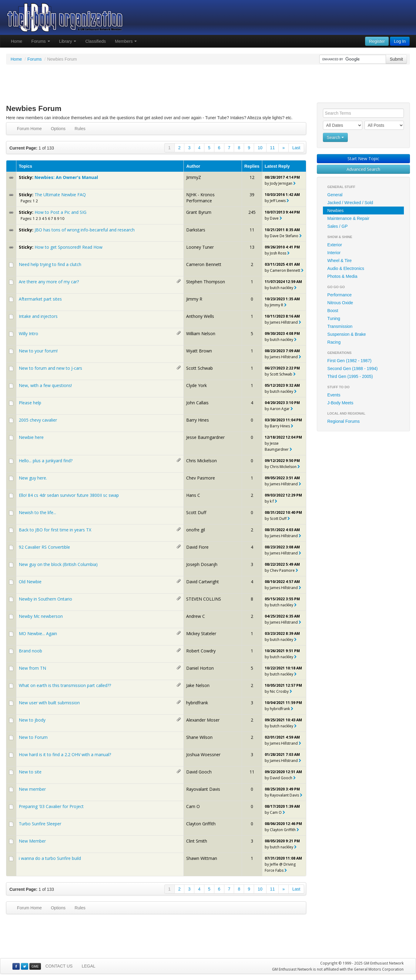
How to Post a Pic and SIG (60, 212)
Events (334, 395)
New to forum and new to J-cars (50, 368)
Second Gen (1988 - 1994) (353, 369)
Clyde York (196, 385)
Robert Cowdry (201, 651)
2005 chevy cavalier (38, 420)
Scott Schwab (200, 368)
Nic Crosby (279, 691)
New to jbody (32, 720)
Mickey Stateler (201, 633)
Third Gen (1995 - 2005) (350, 376)
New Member (32, 841)
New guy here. (33, 478)
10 (260, 148)
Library (68, 41)
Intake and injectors (38, 316)
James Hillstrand (284, 322)
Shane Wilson (199, 737)
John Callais (197, 403)
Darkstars (196, 230)
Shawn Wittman (202, 858)
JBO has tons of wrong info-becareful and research (85, 230)
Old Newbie (30, 582)
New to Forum (33, 737)
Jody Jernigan (281, 183)
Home (17, 41)
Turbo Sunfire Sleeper (40, 824)
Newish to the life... (37, 512)
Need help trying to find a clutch (50, 264)
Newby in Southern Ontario (45, 599)
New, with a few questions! (45, 385)
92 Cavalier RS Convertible (44, 547)
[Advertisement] (208, 84)
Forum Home (29, 129)
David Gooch (199, 772)
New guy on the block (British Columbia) (58, 564)
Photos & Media (342, 276)
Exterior (335, 245)
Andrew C (196, 616)
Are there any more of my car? (49, 282)
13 (252, 247)
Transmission (340, 326)
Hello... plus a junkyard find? (46, 461)
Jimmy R (194, 299)
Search (335, 137)
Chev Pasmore (201, 478)
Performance (340, 295)
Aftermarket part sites (40, 299)
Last (296, 148)
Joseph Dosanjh (202, 564)
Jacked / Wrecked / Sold (350, 203)
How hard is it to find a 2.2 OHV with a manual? (65, 754)
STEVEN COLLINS (204, 599)
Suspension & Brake (347, 334)
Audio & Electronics (346, 268)
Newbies (336, 210)
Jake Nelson (198, 685)
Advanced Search (363, 169)
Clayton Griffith (201, 824)
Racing (334, 342)
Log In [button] (400, 41)
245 (252, 212)
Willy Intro (29, 333)
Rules (80, 129)
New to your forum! (38, 351)
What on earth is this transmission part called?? (65, 685)
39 (252, 195)
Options (58, 129)
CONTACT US (59, 966)
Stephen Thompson (206, 282)
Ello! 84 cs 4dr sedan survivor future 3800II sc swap (69, 495)
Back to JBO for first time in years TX (55, 530)
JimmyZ (194, 177)
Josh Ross (278, 253)
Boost (333, 311)
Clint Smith (197, 841)
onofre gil (196, 530)
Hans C (193, 495)
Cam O (193, 806)
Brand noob (30, 651)
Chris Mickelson (201, 461)
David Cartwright (203, 582)
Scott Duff (196, 512)
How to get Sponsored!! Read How (69, 247)
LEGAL (88, 966)
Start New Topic (363, 158)
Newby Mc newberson (41, 616)
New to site (30, 772)
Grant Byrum (199, 212)
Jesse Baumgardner (205, 437)
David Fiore (197, 547)
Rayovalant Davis (203, 789)
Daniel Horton (200, 668)
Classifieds (96, 41)
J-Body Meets (341, 403)
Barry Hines (198, 420)
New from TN (32, 668)
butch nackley (282, 288)
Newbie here (31, 437)
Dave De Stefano (284, 236)
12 (252, 177)
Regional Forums (344, 421)
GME (35, 966)
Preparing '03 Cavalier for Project (51, 806)
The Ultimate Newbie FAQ (60, 195)
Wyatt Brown (199, 351)
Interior (334, 253)
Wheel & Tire (340, 261)
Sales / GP (338, 226)
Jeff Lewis (278, 201)
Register (377, 41)
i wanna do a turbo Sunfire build (50, 858)
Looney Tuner (200, 247)
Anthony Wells (200, 316)
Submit (396, 59)
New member (32, 789)
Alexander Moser (203, 720)
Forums (40, 41)
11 (273, 148)
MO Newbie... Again (38, 633)
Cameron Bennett (204, 264)
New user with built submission (49, 703)
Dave (274, 218)
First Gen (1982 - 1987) (350, 361)
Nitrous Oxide (340, 303)
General (335, 195)
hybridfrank (197, 703)
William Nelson (201, 333)
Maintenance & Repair (349, 218)
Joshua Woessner (203, 754)
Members (126, 41)
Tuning (334, 318)
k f (272, 501)
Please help (30, 403)
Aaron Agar (280, 409)
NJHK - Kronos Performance (200, 198)
